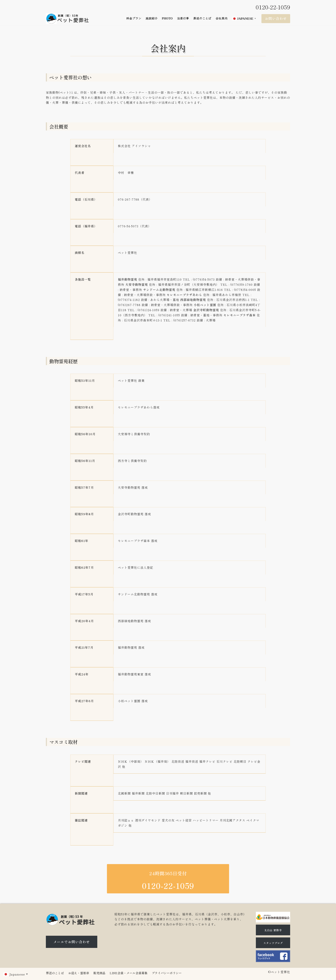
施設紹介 (151, 19)
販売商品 (99, 973)
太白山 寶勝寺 (273, 930)
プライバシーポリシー (167, 973)
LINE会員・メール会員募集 (129, 973)
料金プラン (134, 19)
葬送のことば (202, 19)
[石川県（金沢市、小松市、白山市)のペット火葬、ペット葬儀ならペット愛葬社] (67, 19)
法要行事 (183, 19)
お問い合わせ (276, 18)
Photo (167, 19)
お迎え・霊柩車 (79, 973)
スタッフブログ (273, 943)
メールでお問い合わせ (72, 942)
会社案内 (222, 19)
